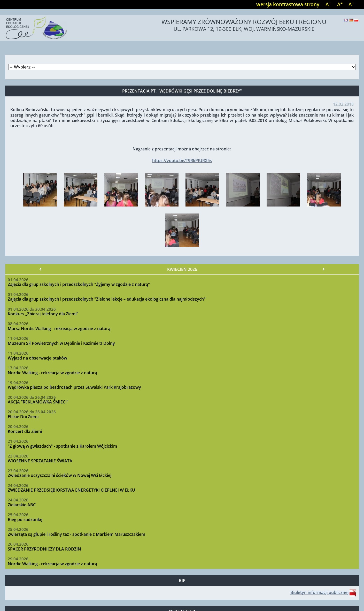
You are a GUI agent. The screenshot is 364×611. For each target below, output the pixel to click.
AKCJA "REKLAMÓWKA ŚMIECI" (38, 402)
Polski (356, 20)
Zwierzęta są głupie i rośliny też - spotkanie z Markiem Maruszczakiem (76, 534)
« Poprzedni (41, 269)
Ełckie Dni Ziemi (23, 417)
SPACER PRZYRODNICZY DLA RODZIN (44, 549)
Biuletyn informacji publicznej (319, 592)
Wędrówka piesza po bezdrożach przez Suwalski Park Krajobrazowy (74, 387)
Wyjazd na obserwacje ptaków (37, 358)
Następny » (323, 269)
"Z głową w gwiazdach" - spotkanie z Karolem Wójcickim (62, 446)
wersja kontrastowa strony (288, 4)
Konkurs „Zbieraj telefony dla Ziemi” (43, 314)
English (346, 20)
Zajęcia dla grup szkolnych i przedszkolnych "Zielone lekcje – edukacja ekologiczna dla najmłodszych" (107, 299)
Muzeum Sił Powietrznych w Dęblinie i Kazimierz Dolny (61, 343)
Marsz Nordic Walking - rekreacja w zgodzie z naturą (59, 329)
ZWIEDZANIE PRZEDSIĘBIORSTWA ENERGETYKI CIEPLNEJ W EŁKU (71, 490)
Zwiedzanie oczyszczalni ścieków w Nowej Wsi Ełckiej (60, 475)
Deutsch (351, 20)
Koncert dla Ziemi (25, 431)
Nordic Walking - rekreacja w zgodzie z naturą (52, 373)
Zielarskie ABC (22, 505)
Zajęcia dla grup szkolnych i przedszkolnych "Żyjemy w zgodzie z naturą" (79, 284)
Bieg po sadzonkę (25, 520)
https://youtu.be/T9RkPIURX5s (182, 161)
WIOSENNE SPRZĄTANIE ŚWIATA (40, 461)
